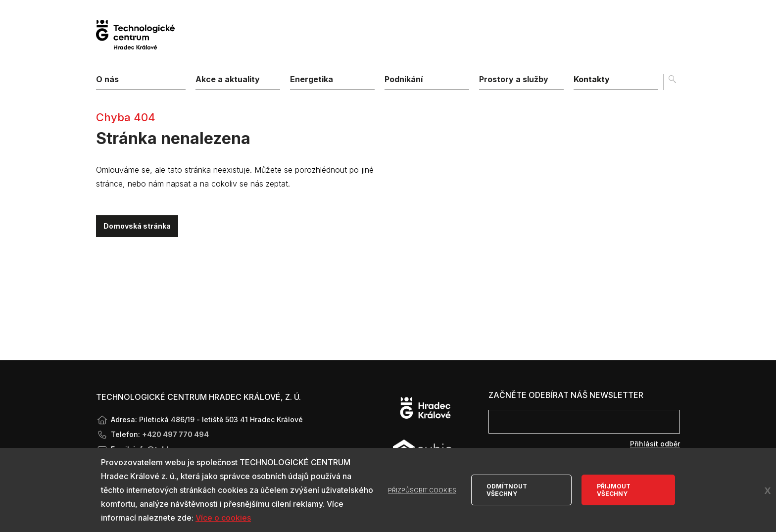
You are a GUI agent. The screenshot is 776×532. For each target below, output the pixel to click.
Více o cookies (223, 518)
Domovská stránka (137, 226)
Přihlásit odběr (655, 444)
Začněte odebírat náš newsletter (566, 395)
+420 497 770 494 (175, 434)
